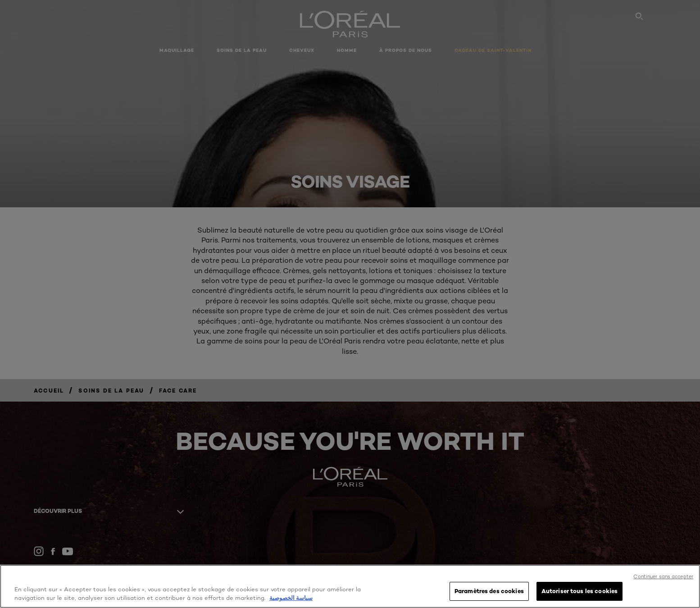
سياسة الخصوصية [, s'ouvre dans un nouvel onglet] (291, 598)
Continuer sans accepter (663, 576)
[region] (350, 586)
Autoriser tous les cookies (580, 591)
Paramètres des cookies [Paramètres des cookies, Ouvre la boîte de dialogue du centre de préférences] (489, 591)
